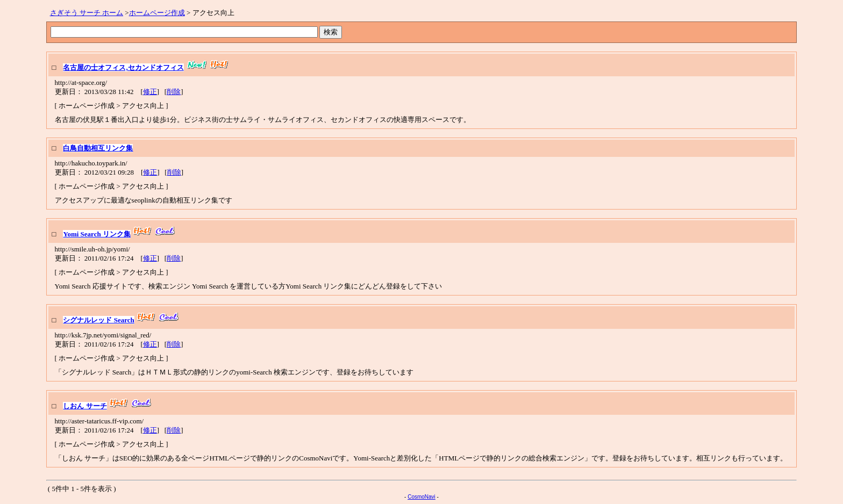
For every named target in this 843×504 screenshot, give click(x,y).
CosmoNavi (421, 497)
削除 (174, 92)
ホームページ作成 (157, 13)
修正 (150, 92)
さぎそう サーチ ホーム (87, 13)
